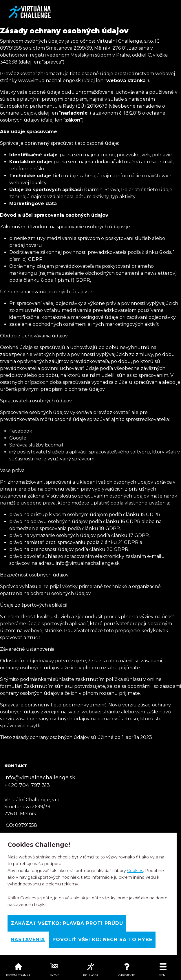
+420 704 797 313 (27, 785)
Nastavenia (28, 940)
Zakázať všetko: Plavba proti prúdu (67, 923)
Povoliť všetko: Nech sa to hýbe (102, 940)
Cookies (135, 871)
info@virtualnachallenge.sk (40, 778)
